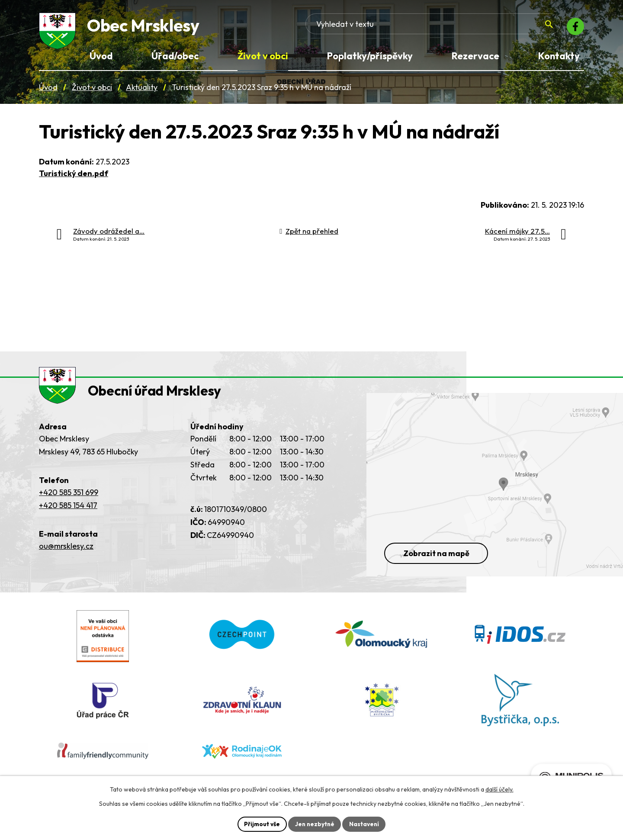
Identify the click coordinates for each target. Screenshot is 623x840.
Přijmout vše (261, 824)
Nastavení (365, 824)
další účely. (499, 789)
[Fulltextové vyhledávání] (494, 28)
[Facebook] (574, 28)
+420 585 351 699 (69, 503)
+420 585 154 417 (68, 516)
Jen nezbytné (315, 824)
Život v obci (92, 90)
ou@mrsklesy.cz (66, 556)
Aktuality (142, 90)
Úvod (48, 90)
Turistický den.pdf (74, 176)
